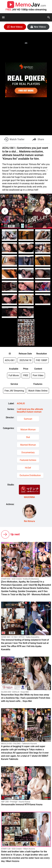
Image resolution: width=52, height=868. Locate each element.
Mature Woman (28, 430)
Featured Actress (28, 460)
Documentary (28, 452)
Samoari (28, 419)
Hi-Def (28, 468)
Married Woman (28, 445)
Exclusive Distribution (30, 475)
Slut (28, 437)
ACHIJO (21, 403)
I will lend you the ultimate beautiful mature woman (30, 410)
